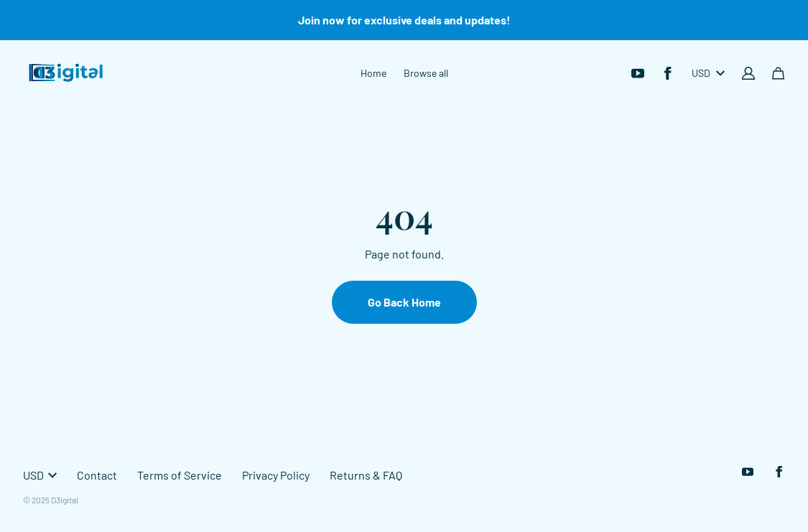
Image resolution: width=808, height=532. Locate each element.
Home (373, 73)
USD (708, 73)
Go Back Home (404, 302)
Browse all (426, 73)
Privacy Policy (276, 475)
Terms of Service (180, 475)
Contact (97, 475)
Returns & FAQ (366, 475)
